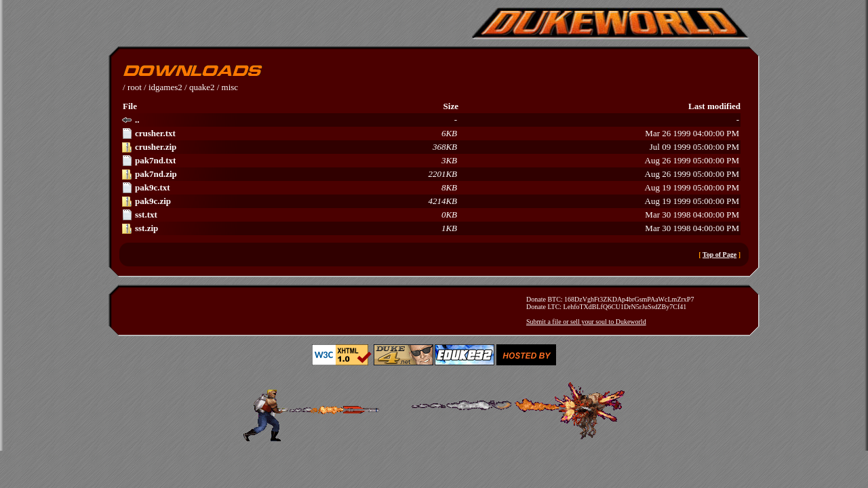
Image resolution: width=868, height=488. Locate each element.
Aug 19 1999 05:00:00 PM (430, 188)
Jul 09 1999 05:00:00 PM (430, 147)
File (130, 106)
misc (230, 87)
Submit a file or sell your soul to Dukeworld (586, 322)
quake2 (202, 87)
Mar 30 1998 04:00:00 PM (430, 215)
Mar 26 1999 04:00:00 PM (430, 134)
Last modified (714, 106)
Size (451, 106)
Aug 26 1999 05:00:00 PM (430, 161)
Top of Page (719, 255)
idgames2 (165, 87)
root (135, 87)
